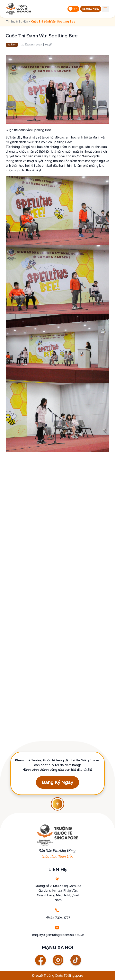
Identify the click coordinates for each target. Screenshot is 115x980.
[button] (91, 9)
